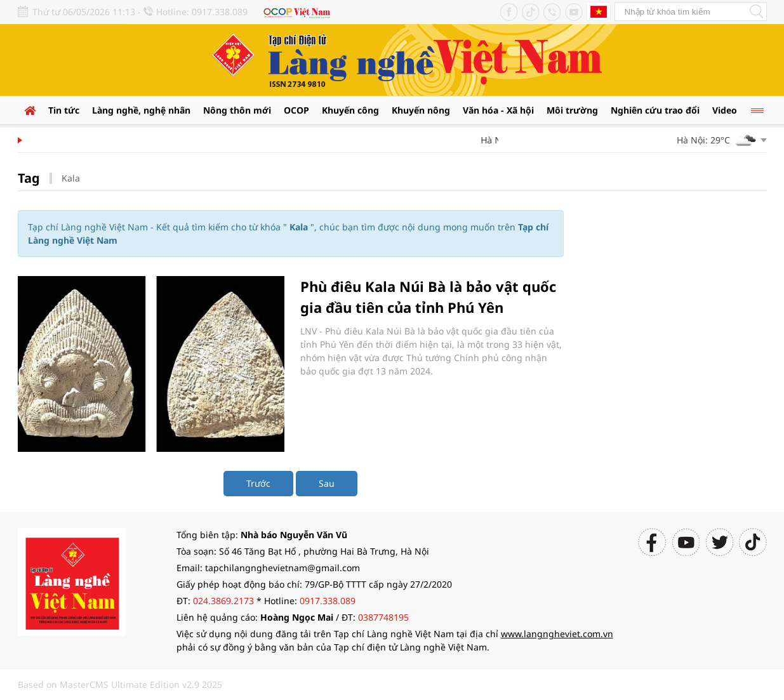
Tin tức (64, 110)
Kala (71, 178)
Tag (29, 178)
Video (725, 110)
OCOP (296, 110)
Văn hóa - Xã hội (498, 110)
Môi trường (572, 110)
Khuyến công (350, 110)
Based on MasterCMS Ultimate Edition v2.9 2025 (120, 684)
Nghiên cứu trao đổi (655, 110)
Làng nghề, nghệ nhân (141, 110)
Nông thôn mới (237, 110)
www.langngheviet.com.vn (557, 634)
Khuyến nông (421, 110)
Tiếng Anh (599, 11)
